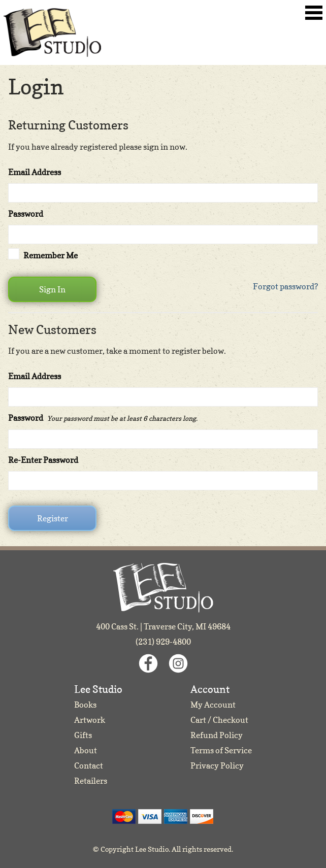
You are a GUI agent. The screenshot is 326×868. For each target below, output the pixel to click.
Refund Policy (217, 735)
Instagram (178, 663)
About (86, 750)
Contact (89, 765)
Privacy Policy (217, 765)
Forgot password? (285, 286)
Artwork (90, 720)
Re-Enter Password (43, 460)
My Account (213, 705)
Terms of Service (221, 750)
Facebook (148, 663)
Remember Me (51, 255)
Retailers (91, 781)
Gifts (83, 735)
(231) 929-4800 (163, 642)
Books (85, 705)
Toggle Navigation (314, 13)
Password (26, 214)
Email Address (35, 172)
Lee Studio (52, 32)
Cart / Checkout (219, 720)
